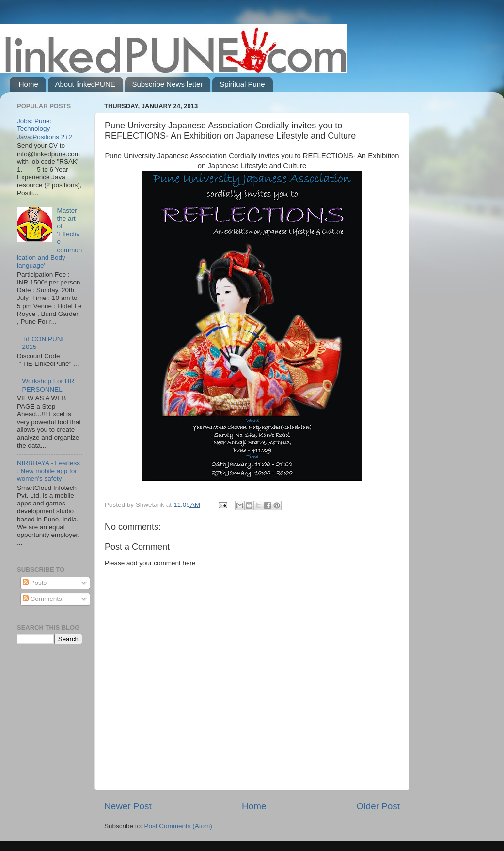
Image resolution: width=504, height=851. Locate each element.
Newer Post (128, 806)
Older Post (378, 806)
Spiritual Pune (242, 84)
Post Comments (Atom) (178, 826)
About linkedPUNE (85, 84)
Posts (35, 583)
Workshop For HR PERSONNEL (48, 385)
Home (29, 84)
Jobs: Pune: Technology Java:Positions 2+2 (45, 129)
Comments (42, 599)
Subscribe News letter (168, 84)
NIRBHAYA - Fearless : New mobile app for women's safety (48, 471)
